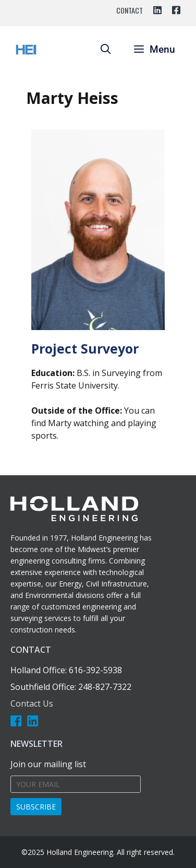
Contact (130, 10)
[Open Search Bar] (105, 50)
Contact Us (32, 703)
